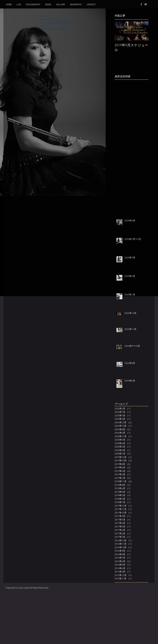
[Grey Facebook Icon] (141, 4)
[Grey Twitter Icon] (146, 4)
